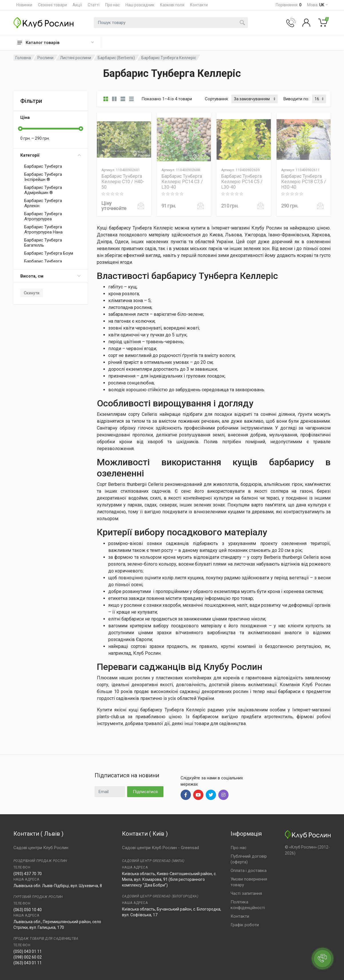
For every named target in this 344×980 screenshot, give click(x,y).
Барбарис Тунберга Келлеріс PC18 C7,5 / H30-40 (304, 182)
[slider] (20, 129)
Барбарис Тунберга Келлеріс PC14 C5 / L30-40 (242, 182)
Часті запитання (246, 893)
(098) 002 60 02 (28, 957)
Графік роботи (245, 925)
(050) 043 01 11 (28, 951)
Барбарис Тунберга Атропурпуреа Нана (43, 229)
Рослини (45, 58)
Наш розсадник (140, 5)
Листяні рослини (76, 58)
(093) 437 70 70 (28, 874)
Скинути (32, 293)
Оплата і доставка (249, 871)
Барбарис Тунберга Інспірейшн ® (43, 177)
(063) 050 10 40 (28, 910)
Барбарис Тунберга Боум (49, 253)
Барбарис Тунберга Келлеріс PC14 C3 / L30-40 (182, 182)
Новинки (24, 5)
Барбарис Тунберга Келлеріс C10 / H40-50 (123, 182)
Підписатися (145, 792)
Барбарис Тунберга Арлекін (43, 203)
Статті (94, 5)
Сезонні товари (52, 5)
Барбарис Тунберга (43, 166)
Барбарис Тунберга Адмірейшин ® (43, 190)
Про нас (112, 5)
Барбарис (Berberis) (116, 58)
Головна (23, 58)
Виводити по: (296, 99)
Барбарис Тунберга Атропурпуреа (43, 216)
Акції (77, 5)
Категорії (51, 155)
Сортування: (217, 99)
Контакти (199, 5)
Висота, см (51, 276)
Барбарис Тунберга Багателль (43, 243)
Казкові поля (172, 5)
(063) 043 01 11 (28, 963)
